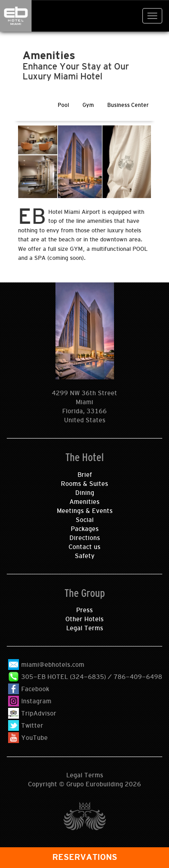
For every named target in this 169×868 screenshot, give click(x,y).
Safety (85, 556)
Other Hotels (84, 619)
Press (84, 610)
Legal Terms (85, 628)
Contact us (84, 547)
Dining (85, 493)
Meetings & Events (85, 511)
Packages (85, 529)
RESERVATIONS (85, 857)
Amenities (84, 502)
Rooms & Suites (84, 484)
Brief (85, 475)
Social (85, 520)
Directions (85, 538)
